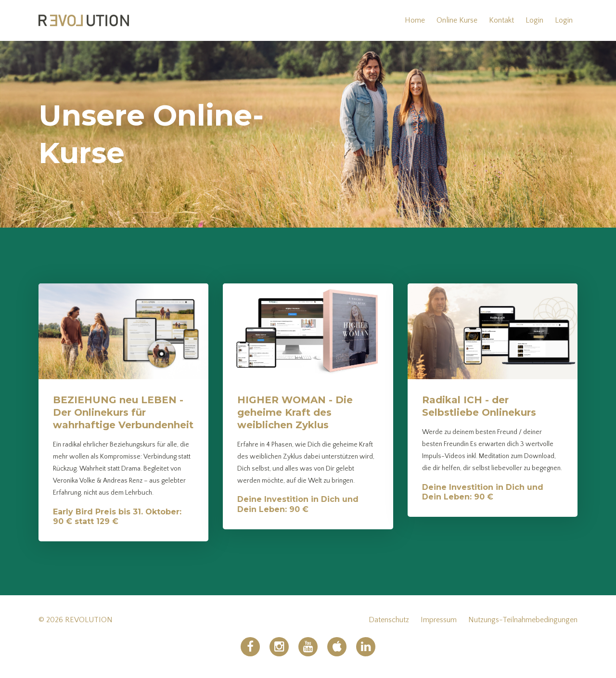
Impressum (439, 620)
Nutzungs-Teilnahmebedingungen (523, 620)
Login (534, 20)
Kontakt (501, 20)
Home (415, 20)
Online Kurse (457, 20)
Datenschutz (389, 620)
